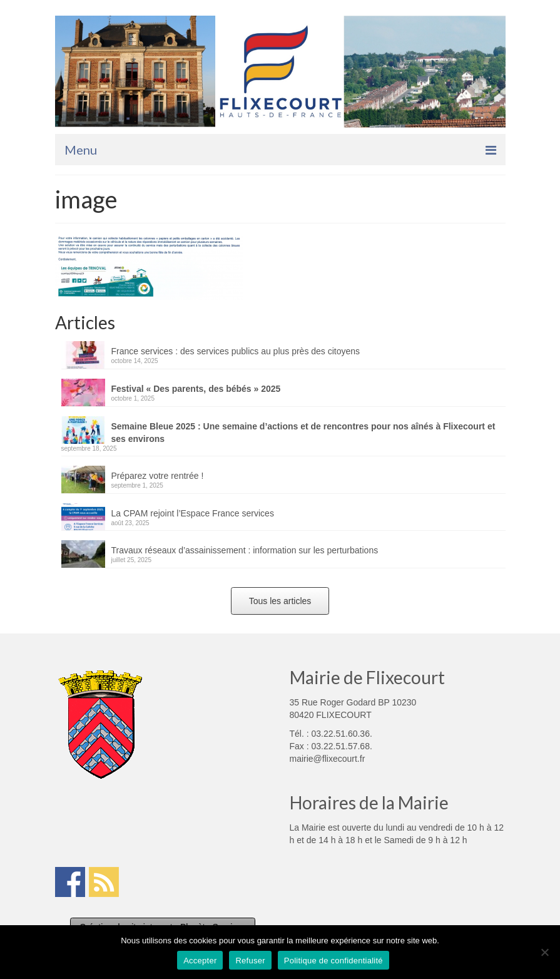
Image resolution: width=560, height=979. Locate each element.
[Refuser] (544, 952)
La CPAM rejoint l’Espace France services (193, 513)
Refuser (250, 961)
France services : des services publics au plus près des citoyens (236, 351)
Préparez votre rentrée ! (158, 476)
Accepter (200, 961)
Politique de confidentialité (333, 961)
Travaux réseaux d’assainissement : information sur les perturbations (245, 550)
